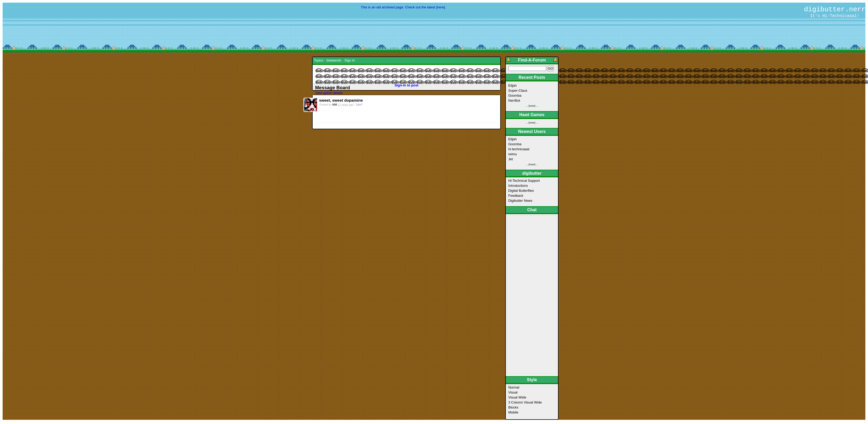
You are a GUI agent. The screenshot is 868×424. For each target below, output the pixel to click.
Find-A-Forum (532, 60)
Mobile (513, 412)
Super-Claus (518, 91)
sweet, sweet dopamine (341, 100)
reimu (513, 154)
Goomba (515, 95)
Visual (513, 392)
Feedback (516, 196)
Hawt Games (532, 115)
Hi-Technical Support (524, 181)
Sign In (350, 60)
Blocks (513, 407)
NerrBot (514, 100)
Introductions (518, 186)
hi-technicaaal (519, 149)
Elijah (513, 86)
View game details (329, 93)
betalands (334, 60)
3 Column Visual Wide (525, 402)
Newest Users (532, 131)
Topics (319, 60)
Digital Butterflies (521, 191)
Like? (359, 105)
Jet (511, 159)
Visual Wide (517, 397)
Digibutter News (520, 201)
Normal (514, 387)
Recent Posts (532, 77)
